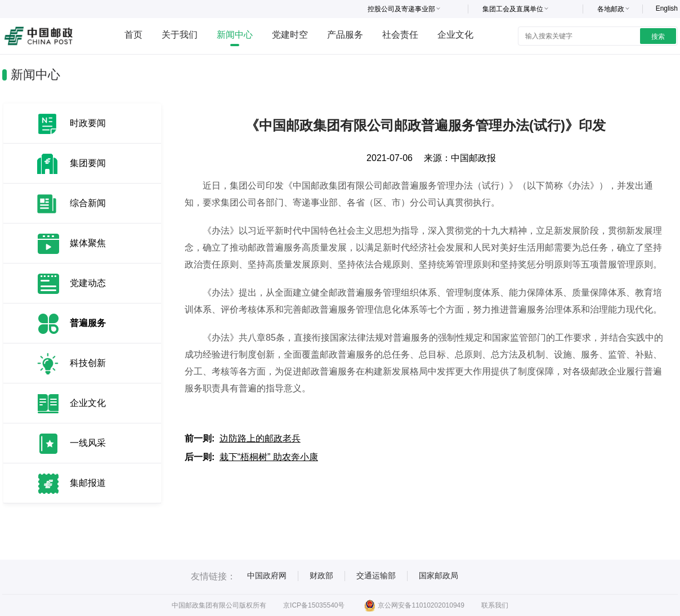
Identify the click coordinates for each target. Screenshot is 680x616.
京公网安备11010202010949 (414, 605)
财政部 (321, 575)
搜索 (658, 37)
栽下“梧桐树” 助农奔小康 (269, 457)
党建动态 (88, 283)
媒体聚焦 (88, 243)
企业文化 (455, 35)
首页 (133, 35)
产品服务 (345, 35)
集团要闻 (88, 163)
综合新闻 (88, 203)
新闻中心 (235, 35)
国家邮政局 (439, 575)
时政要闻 (88, 123)
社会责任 (400, 35)
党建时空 (290, 35)
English (667, 8)
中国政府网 (267, 575)
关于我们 (180, 35)
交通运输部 (376, 575)
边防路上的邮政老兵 (260, 438)
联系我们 (495, 605)
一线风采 (88, 443)
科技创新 (88, 363)
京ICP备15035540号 (314, 605)
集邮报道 (88, 483)
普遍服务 (88, 323)
